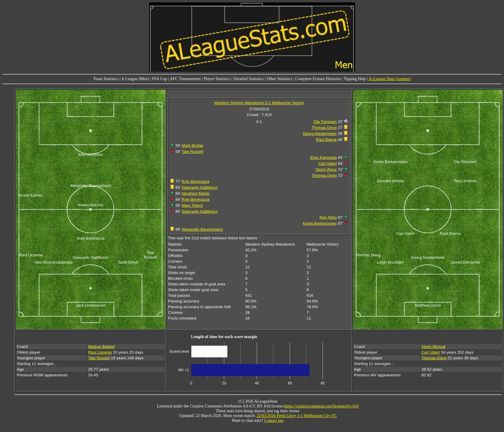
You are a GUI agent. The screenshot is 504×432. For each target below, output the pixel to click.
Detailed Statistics (249, 79)
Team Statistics (106, 79)
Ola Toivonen (325, 122)
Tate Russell (193, 152)
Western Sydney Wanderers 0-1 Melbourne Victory (259, 103)
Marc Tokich (192, 205)
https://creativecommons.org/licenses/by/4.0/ (322, 406)
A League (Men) (135, 79)
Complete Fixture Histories (318, 79)
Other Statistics (280, 79)
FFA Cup (159, 79)
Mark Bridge (193, 146)
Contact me (274, 420)
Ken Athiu (328, 217)
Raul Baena (326, 140)
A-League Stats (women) (390, 79)
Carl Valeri (327, 163)
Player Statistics (217, 79)
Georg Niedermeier (320, 134)
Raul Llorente (100, 352)
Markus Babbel (101, 347)
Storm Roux (326, 169)
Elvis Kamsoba (323, 158)
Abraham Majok (195, 193)
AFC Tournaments (185, 79)
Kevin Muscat (433, 347)
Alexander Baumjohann (202, 229)
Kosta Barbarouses (320, 223)
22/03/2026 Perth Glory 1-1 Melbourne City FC (297, 416)
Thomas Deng (324, 128)
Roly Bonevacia (196, 181)
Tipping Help (355, 79)
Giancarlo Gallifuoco (200, 187)
